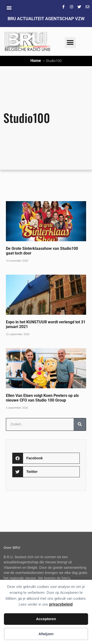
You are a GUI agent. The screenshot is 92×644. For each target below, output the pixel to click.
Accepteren (46, 619)
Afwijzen (46, 634)
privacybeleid (61, 604)
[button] (9, 7)
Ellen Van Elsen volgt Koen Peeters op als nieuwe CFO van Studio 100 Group (42, 398)
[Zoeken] (80, 424)
